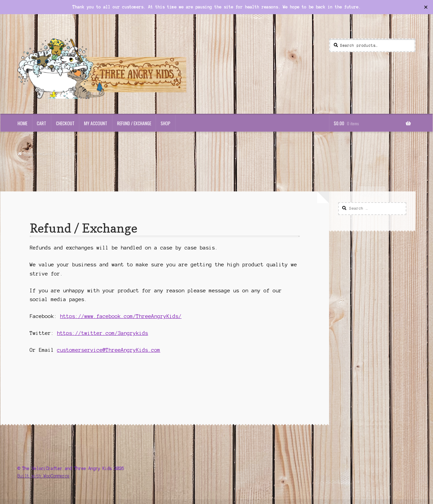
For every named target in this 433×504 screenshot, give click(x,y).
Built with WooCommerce (44, 476)
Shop (166, 123)
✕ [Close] (426, 7)
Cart (42, 123)
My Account (96, 123)
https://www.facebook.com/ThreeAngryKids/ (121, 316)
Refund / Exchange (134, 123)
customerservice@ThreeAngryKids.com (109, 350)
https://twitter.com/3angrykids (103, 333)
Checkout (65, 123)
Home (22, 123)
